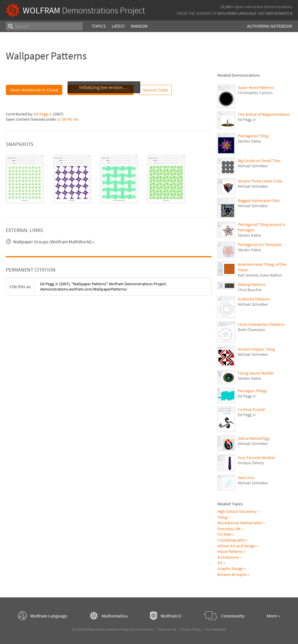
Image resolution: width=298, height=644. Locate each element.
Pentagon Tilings (252, 391)
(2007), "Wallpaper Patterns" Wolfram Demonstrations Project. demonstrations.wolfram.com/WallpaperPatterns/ (103, 286)
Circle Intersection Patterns (261, 324)
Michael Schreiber (253, 166)
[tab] (25, 179)
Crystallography (231, 540)
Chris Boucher (250, 290)
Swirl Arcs (246, 478)
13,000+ (227, 7)
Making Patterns (252, 284)
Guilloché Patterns (254, 299)
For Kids (224, 534)
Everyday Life (229, 529)
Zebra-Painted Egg (253, 438)
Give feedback (216, 629)
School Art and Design (236, 546)
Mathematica (279, 13)
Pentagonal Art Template (260, 244)
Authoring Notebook (270, 26)
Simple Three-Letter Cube (260, 181)
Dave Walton (271, 275)
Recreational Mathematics (240, 523)
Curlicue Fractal (251, 409)
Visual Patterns (230, 551)
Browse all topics (232, 574)
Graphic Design (230, 569)
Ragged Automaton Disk (259, 200)
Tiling (222, 517)
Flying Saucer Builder (256, 373)
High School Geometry (237, 511)
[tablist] (109, 179)
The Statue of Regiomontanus (264, 114)
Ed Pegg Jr (43, 114)
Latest (118, 26)
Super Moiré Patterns (256, 87)
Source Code (155, 90)
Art (220, 563)
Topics (99, 26)
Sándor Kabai (249, 141)
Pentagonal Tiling (253, 136)
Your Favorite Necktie (256, 458)
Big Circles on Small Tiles (259, 161)
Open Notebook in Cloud (34, 90)
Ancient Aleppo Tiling (256, 349)
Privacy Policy (191, 629)
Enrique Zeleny (251, 463)
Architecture (228, 557)
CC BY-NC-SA (68, 119)
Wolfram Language (237, 13)
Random (139, 26)
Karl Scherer (248, 275)
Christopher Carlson (255, 93)
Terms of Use (167, 629)
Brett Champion (252, 330)
